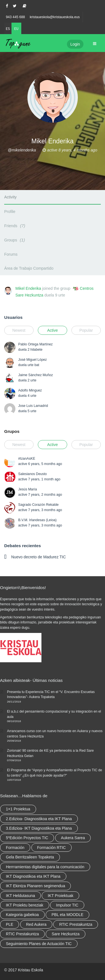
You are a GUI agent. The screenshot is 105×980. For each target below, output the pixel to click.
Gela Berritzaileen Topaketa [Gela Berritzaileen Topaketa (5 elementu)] (30, 857)
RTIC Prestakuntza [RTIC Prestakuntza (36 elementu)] (76, 924)
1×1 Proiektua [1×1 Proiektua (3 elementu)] (18, 809)
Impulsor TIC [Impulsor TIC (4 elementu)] (67, 905)
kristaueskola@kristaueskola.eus (55, 17)
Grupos (12, 431)
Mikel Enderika (28, 288)
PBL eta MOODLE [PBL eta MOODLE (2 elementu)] (67, 915)
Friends (16, 226)
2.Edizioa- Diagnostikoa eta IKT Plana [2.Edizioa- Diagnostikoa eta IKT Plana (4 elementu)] (39, 819)
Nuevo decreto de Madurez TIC (39, 557)
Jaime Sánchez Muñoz (36, 375)
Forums (11, 254)
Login (75, 44)
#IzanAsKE (27, 459)
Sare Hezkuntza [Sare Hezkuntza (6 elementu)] (66, 934)
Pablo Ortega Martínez (35, 344)
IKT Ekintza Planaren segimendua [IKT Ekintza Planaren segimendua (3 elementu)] (35, 886)
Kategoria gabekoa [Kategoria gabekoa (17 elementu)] (22, 915)
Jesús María (28, 489)
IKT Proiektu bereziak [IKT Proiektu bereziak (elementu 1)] (25, 905)
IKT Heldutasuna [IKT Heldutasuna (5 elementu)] (20, 896)
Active (52, 330)
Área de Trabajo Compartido (29, 268)
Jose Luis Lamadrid (33, 406)
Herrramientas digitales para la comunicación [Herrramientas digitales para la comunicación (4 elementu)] (45, 867)
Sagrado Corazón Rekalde (38, 505)
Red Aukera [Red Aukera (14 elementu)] (36, 924)
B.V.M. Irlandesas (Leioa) (37, 520)
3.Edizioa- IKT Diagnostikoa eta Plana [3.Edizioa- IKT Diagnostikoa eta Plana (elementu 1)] (39, 828)
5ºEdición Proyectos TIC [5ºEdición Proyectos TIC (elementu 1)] (27, 838)
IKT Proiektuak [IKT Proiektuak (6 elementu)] (60, 896)
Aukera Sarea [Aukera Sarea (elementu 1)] (73, 838)
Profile (10, 212)
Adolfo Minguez (30, 390)
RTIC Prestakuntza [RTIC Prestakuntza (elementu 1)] (22, 934)
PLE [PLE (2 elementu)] (10, 924)
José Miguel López (32, 360)
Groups (15, 240)
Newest (19, 330)
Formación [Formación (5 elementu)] (15, 848)
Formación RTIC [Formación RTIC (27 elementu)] (52, 848)
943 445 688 (15, 17)
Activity (10, 197)
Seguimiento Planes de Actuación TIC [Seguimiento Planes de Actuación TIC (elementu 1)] (39, 944)
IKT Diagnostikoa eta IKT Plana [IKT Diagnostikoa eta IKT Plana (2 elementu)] (33, 876)
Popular (86, 330)
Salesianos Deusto (32, 474)
